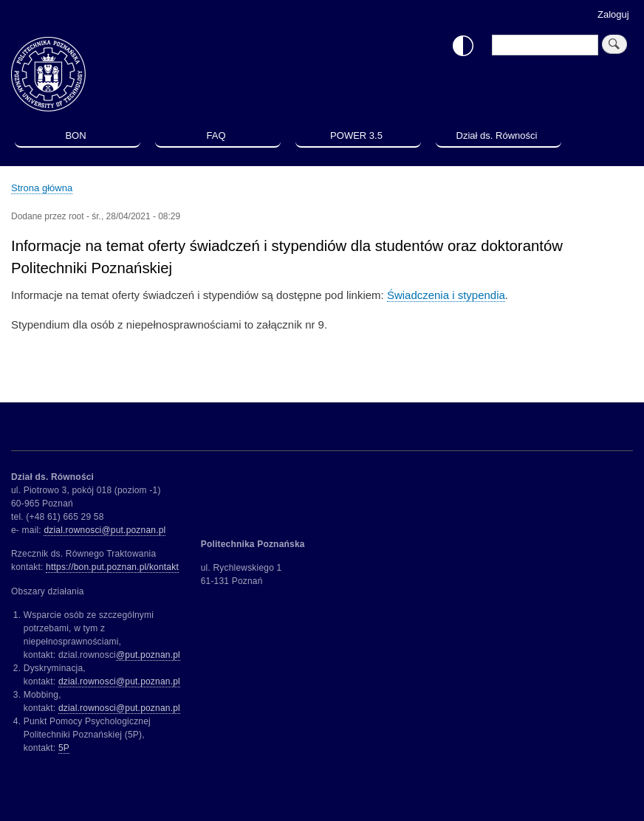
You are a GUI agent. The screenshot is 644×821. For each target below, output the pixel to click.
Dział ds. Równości (497, 135)
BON (75, 135)
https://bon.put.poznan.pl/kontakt (112, 567)
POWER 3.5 (356, 135)
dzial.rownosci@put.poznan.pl (105, 530)
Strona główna (42, 188)
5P (64, 748)
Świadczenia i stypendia (446, 295)
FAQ (216, 135)
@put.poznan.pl (148, 655)
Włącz (463, 46)
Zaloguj (613, 14)
